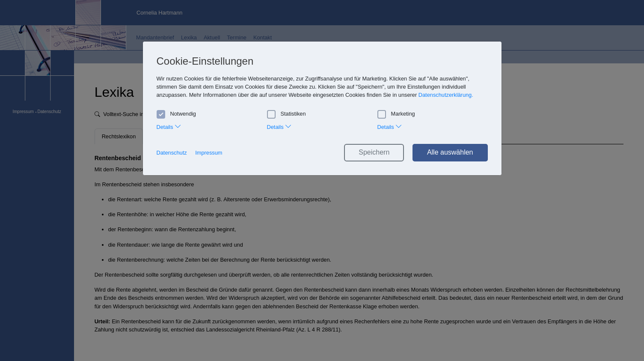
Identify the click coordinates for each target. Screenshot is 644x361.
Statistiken (286, 114)
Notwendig (176, 114)
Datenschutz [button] (172, 153)
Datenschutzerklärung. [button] (446, 95)
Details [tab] (169, 126)
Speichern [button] (374, 152)
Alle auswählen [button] (450, 152)
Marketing (396, 114)
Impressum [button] (209, 153)
